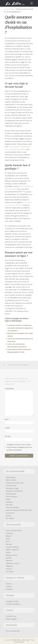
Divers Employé (11, 494)
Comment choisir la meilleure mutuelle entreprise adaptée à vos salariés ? (20, 328)
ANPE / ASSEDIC (11, 480)
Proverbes (9, 589)
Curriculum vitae (11, 486)
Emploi (8, 499)
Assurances (10, 533)
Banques (9, 536)
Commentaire (9, 389)
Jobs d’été (9, 505)
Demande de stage (12, 488)
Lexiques (9, 586)
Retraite (8, 516)
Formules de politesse (13, 604)
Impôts (8, 552)
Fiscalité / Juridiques (12, 547)
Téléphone (9, 566)
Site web (8, 436)
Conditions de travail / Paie (15, 483)
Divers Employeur (12, 497)
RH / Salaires (10, 518)
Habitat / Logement (12, 550)
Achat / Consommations (14, 531)
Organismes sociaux (12, 563)
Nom (7, 419)
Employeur (9, 502)
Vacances (9, 569)
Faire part (9, 544)
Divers (8, 541)
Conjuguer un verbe (12, 601)
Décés (8, 539)
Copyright (7, 640)
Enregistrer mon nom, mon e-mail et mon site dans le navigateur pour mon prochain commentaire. (19, 447)
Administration (11, 477)
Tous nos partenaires (13, 631)
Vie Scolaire (10, 572)
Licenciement (10, 513)
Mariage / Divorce (12, 555)
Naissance (9, 561)
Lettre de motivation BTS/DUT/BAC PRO (19, 510)
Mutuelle (9, 558)
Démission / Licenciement (14, 491)
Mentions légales (11, 619)
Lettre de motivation (13, 507)
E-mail (7, 428)
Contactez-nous (11, 616)
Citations (9, 584)
